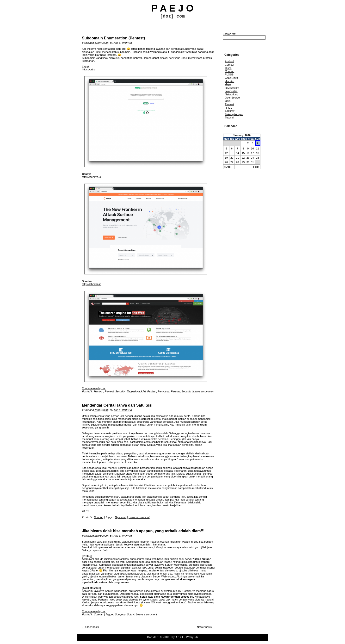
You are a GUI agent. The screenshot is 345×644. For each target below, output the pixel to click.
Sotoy (130, 614)
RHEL (228, 108)
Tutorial (229, 118)
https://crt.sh (89, 69)
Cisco (228, 68)
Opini (228, 101)
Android (229, 61)
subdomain (178, 52)
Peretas (175, 391)
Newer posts (206, 627)
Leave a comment (204, 391)
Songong (120, 614)
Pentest (109, 391)
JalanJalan (231, 91)
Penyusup (163, 391)
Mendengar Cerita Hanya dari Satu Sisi (117, 405)
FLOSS (229, 74)
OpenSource (232, 98)
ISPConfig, (148, 568)
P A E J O (172, 8)
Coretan (99, 517)
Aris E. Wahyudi (123, 43)
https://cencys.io (91, 177)
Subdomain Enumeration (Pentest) (113, 38)
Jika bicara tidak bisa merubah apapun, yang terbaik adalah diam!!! (143, 531)
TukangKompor (234, 114)
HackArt (99, 391)
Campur (230, 65)
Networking (231, 94)
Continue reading (94, 388)
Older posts (90, 627)
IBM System (232, 88)
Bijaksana (121, 517)
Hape (228, 84)
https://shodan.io (92, 284)
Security (120, 391)
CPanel (94, 570)
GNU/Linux (231, 78)
